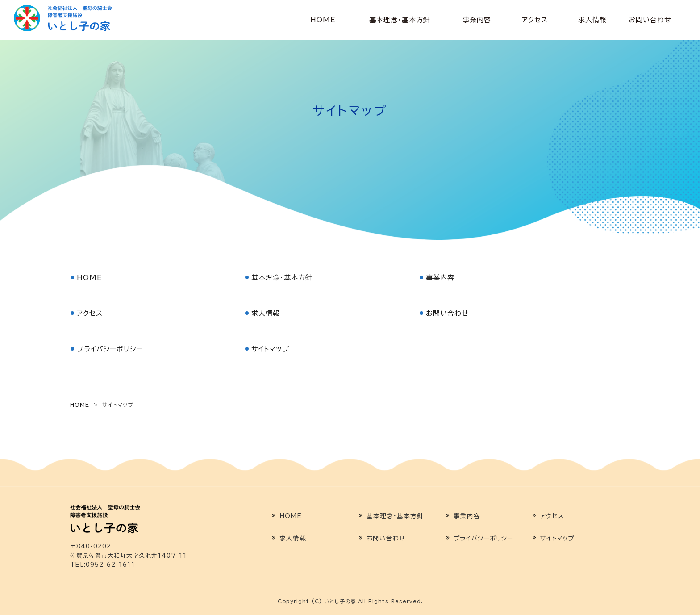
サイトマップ (270, 349)
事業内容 (477, 20)
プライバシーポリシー (110, 349)
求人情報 (592, 20)
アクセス (535, 20)
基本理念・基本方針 (400, 20)
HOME (323, 20)
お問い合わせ (650, 20)
